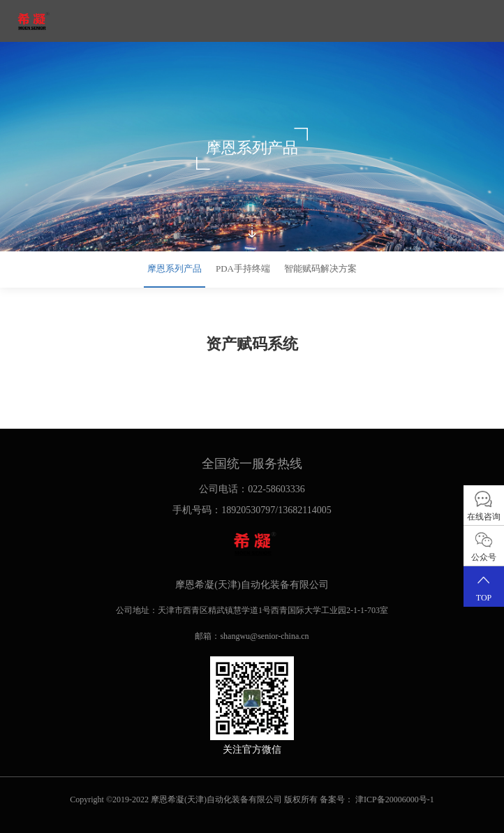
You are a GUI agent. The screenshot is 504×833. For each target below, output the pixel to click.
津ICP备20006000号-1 (395, 799)
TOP (484, 586)
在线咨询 (484, 505)
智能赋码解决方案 (320, 268)
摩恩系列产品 (175, 268)
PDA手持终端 (243, 268)
